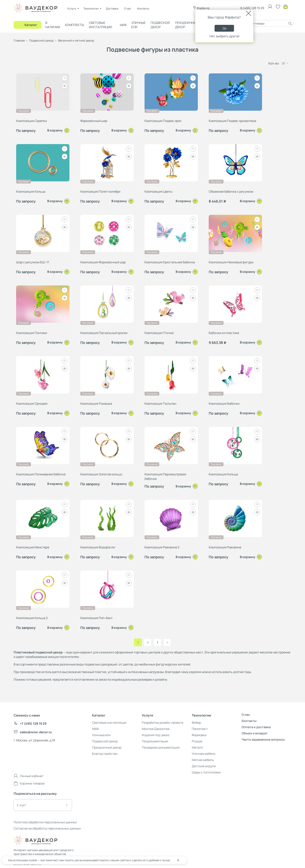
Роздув (197, 741)
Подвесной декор (160, 25)
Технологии (91, 8)
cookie (33, 860)
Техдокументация (155, 741)
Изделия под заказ (156, 735)
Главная (19, 40)
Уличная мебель (204, 754)
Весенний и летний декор (76, 40)
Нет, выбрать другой (224, 36)
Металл (197, 747)
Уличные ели (138, 25)
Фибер (196, 723)
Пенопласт (200, 729)
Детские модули (204, 766)
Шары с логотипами (206, 772)
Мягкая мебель (203, 760)
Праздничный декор (187, 25)
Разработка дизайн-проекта (163, 723)
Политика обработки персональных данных (45, 822)
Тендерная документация (161, 747)
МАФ (123, 25)
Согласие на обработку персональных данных (47, 828)
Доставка (112, 8)
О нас (128, 8)
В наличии (53, 25)
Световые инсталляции (100, 25)
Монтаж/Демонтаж (156, 729)
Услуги (72, 8)
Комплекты (74, 25)
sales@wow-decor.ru (33, 732)
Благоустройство (105, 754)
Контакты (143, 8)
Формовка (199, 735)
